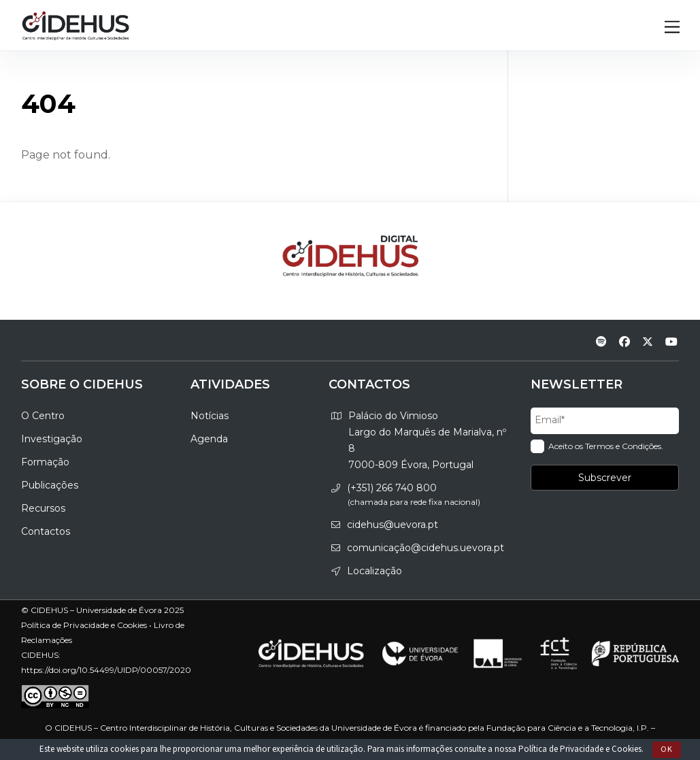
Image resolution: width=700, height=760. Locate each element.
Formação (45, 462)
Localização (374, 571)
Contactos (46, 531)
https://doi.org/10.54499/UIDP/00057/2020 (106, 670)
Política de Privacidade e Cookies (580, 749)
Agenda (209, 439)
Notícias (210, 416)
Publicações (50, 485)
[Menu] (672, 28)
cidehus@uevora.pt (393, 525)
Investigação (52, 439)
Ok (667, 749)
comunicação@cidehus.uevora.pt (426, 548)
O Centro (43, 416)
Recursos (43, 508)
